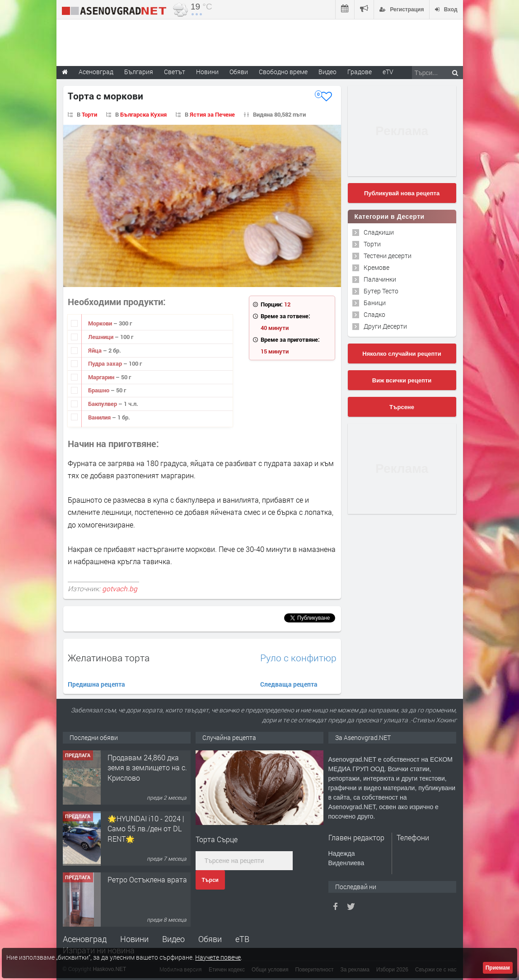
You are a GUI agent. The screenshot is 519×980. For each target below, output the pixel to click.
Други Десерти (385, 326)
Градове (360, 72)
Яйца (96, 350)
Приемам (498, 968)
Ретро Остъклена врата (147, 879)
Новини (207, 72)
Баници (375, 303)
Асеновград (85, 939)
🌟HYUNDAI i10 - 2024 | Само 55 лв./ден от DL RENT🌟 (146, 829)
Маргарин (102, 377)
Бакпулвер (103, 404)
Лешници (101, 337)
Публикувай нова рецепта (402, 193)
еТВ (242, 939)
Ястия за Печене (212, 114)
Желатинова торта (109, 658)
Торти (89, 114)
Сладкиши (379, 232)
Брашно (99, 390)
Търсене (402, 407)
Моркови (101, 323)
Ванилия (100, 417)
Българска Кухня (143, 114)
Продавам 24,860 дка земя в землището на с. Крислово (147, 768)
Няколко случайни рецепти (402, 354)
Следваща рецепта (289, 684)
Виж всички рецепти (402, 380)
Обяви (210, 939)
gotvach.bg (120, 589)
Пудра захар (106, 363)
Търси (210, 880)
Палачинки (380, 279)
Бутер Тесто (381, 291)
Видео (173, 939)
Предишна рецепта (96, 684)
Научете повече (218, 957)
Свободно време (283, 72)
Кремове (376, 267)
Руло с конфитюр (298, 658)
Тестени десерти (388, 256)
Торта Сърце (217, 839)
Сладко (374, 314)
